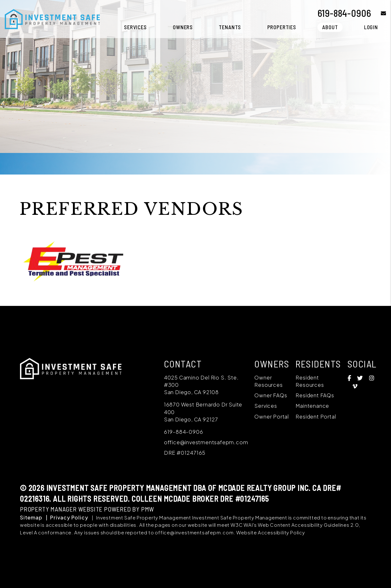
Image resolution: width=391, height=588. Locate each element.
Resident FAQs (315, 395)
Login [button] (371, 27)
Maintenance (312, 406)
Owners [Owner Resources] (183, 27)
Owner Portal (272, 416)
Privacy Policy (69, 517)
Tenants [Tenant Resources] (230, 27)
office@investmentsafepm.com (206, 442)
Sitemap (31, 517)
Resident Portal (316, 416)
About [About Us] (330, 27)
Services (266, 406)
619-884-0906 (345, 13)
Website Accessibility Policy (270, 532)
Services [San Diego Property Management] (135, 27)
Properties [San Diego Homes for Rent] (282, 27)
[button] (379, 13)
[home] (52, 18)
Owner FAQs (271, 395)
